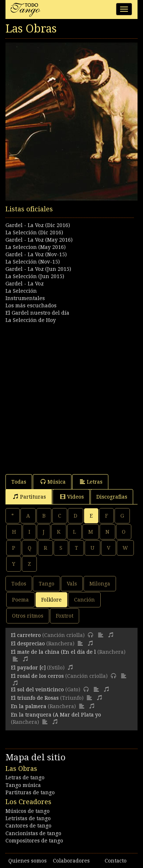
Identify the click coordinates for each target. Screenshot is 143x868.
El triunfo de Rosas (35, 698)
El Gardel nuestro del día (37, 313)
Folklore (51, 600)
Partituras (30, 497)
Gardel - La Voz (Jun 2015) (38, 269)
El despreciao (28, 644)
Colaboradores (71, 861)
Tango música (23, 785)
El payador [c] (28, 668)
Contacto (116, 861)
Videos (72, 497)
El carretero (26, 635)
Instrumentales (25, 298)
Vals (72, 584)
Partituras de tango (30, 792)
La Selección (21, 291)
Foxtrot (65, 616)
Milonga (100, 584)
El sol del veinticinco (37, 690)
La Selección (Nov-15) (33, 262)
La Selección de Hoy (31, 320)
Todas (19, 482)
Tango (47, 584)
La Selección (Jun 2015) (35, 276)
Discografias (112, 497)
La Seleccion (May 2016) (36, 247)
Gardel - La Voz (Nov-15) (36, 254)
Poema (20, 600)
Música (53, 482)
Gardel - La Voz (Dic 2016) (38, 225)
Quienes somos (28, 861)
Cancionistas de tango (33, 833)
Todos (19, 584)
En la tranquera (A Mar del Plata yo (56, 715)
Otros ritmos (28, 616)
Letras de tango (25, 777)
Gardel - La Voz (25, 284)
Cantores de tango (28, 826)
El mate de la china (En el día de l (53, 652)
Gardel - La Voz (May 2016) (39, 240)
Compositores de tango (34, 841)
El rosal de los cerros (37, 676)
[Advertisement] (71, 395)
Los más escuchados (31, 306)
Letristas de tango (28, 818)
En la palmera (29, 706)
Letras (91, 482)
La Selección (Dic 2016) (34, 233)
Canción (84, 600)
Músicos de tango (28, 811)
